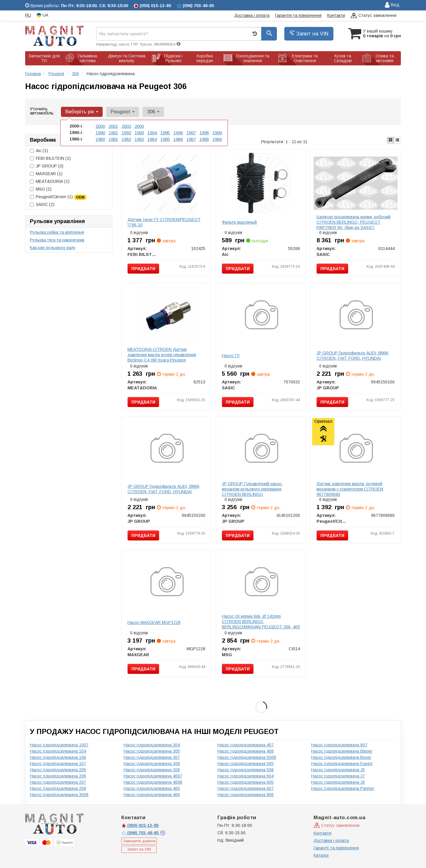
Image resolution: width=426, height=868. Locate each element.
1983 (139, 138)
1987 (191, 138)
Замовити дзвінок (139, 841)
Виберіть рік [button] (81, 112)
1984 (152, 138)
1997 (191, 132)
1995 (165, 132)
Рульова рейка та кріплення (57, 232)
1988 (204, 138)
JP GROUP (47, 166)
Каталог (321, 855)
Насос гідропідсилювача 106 (58, 757)
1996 (178, 132)
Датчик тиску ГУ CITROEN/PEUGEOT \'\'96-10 (164, 222)
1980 (100, 138)
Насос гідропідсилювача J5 (338, 770)
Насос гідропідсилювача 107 (58, 764)
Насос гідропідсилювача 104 (58, 751)
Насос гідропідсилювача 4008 (153, 782)
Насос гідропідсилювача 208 (58, 788)
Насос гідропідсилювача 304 (152, 745)
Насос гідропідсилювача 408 (246, 751)
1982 (126, 138)
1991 (113, 132)
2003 (139, 126)
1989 (217, 138)
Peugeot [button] (121, 112)
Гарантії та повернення (336, 848)
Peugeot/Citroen (58, 197)
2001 (113, 126)
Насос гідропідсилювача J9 (338, 782)
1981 (113, 138)
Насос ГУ (231, 356)
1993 (139, 132)
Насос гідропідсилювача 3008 (59, 795)
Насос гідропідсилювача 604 (246, 776)
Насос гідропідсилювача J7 (338, 776)
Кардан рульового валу (53, 248)
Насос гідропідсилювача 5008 (247, 757)
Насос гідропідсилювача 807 (339, 745)
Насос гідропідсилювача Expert (342, 764)
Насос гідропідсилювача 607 (246, 788)
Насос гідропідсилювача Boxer (341, 757)
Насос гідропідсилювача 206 (58, 776)
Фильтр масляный (239, 222)
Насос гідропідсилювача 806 (246, 795)
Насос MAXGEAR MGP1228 (154, 622)
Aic (39, 151)
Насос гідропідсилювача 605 (246, 782)
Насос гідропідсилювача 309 (152, 770)
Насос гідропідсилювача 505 (246, 764)
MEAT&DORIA (50, 181)
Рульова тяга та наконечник (57, 240)
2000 (100, 126)
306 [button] (150, 112)
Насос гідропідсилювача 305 (152, 751)
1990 (100, 132)
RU (28, 15)
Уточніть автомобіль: (42, 111)
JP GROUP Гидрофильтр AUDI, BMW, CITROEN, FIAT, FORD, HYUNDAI (353, 356)
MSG (41, 189)
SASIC (42, 204)
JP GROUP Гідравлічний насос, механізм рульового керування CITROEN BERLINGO (252, 489)
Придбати (143, 269)
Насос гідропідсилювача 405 (152, 788)
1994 (152, 132)
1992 (126, 132)
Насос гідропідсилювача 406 (152, 795)
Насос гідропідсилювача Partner (343, 788)
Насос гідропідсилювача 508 (246, 770)
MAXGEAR (46, 174)
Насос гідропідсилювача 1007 (59, 745)
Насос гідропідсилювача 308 (152, 764)
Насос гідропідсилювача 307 (152, 757)
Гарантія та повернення (298, 15)
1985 (165, 138)
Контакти (336, 15)
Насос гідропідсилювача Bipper (342, 751)
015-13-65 (140, 825)
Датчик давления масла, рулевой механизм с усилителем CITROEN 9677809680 (350, 489)
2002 (126, 126)
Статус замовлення (373, 16)
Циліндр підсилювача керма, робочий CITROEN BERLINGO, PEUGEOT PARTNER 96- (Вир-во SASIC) (354, 222)
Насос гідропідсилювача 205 (58, 770)
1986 (178, 138)
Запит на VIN (309, 34)
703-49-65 (141, 833)
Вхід (392, 5)
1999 (217, 132)
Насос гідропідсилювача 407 (246, 745)
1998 (204, 132)
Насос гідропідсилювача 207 (58, 782)
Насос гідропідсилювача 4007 (153, 776)
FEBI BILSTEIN (50, 158)
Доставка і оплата (252, 15)
